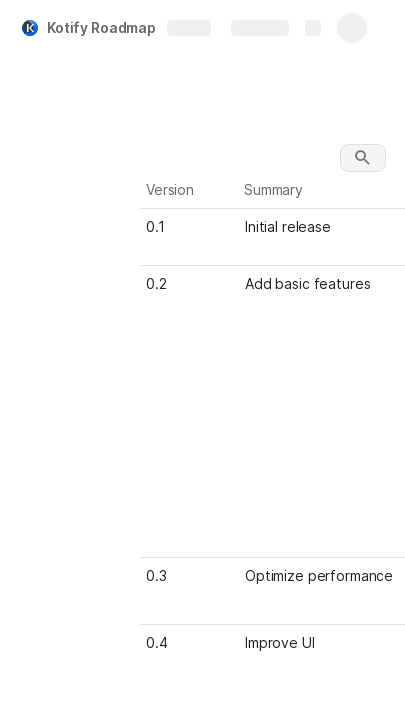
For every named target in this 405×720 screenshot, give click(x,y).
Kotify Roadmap (101, 27)
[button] (363, 158)
